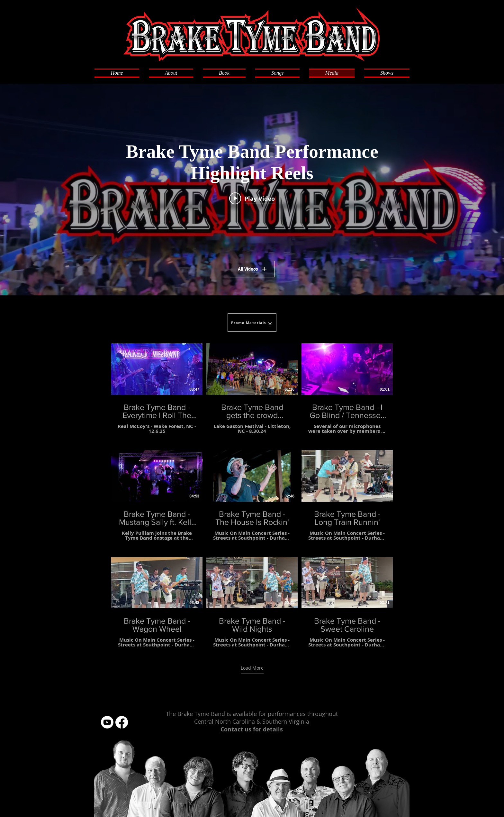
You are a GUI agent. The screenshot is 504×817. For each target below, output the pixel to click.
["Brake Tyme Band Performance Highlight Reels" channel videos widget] (252, 190)
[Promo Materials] (252, 323)
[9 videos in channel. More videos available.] (252, 495)
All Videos (252, 269)
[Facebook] (122, 722)
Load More (252, 668)
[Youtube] (107, 722)
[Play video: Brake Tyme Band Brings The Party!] (252, 198)
